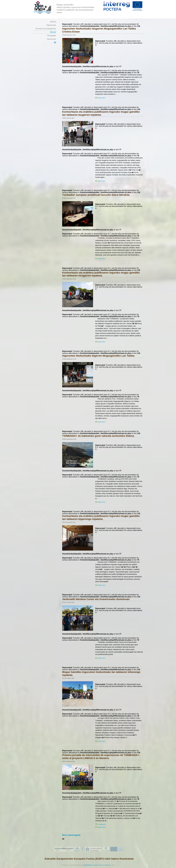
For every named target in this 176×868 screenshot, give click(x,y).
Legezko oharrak (98, 865)
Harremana (51, 39)
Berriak (53, 32)
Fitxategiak (52, 36)
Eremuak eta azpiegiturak (46, 29)
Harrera (53, 22)
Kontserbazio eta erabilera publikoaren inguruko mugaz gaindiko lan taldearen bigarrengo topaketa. (101, 518)
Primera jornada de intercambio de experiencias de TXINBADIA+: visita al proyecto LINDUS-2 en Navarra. (101, 757)
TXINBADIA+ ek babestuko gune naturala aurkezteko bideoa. (98, 436)
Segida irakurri (101, 98)
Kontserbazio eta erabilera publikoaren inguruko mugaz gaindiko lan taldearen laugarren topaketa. (101, 113)
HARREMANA (87, 865)
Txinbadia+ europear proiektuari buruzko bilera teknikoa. (96, 195)
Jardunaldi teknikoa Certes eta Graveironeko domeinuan (96, 599)
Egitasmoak (51, 25)
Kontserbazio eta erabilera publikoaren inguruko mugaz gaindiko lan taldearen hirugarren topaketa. (101, 274)
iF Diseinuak (107, 865)
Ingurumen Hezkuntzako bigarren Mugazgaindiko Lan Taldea (98, 356)
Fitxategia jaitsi (101, 824)
